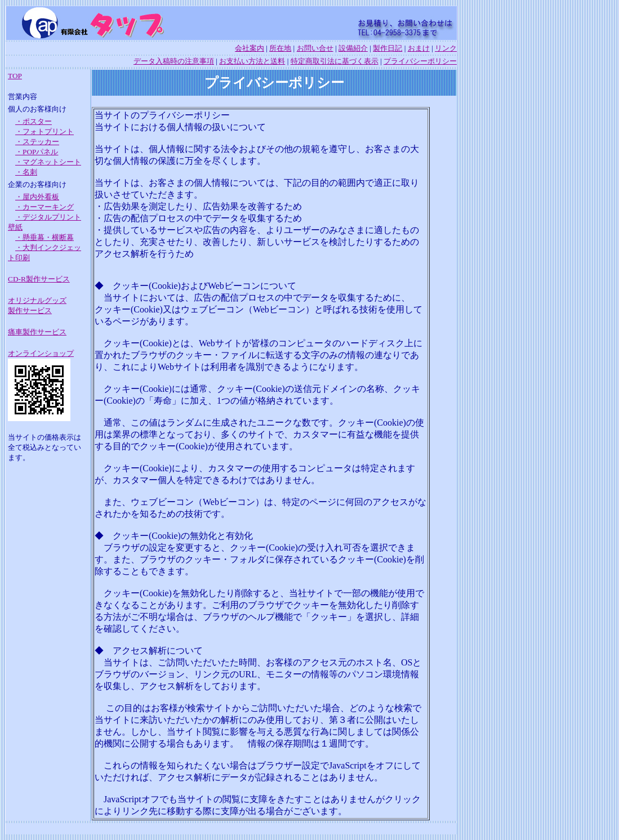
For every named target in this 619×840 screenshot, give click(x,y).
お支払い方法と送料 (252, 61)
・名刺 (26, 172)
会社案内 (250, 48)
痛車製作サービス (37, 332)
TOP (15, 76)
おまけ (419, 48)
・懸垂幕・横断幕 (44, 237)
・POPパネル (37, 152)
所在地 (280, 48)
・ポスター (34, 121)
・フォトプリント (44, 131)
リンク (446, 48)
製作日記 (388, 48)
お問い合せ (315, 48)
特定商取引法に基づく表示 (335, 61)
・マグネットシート (48, 162)
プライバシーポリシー (420, 61)
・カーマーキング (44, 207)
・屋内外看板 (37, 197)
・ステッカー (37, 142)
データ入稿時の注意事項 (174, 61)
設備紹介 (353, 48)
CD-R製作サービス (39, 279)
